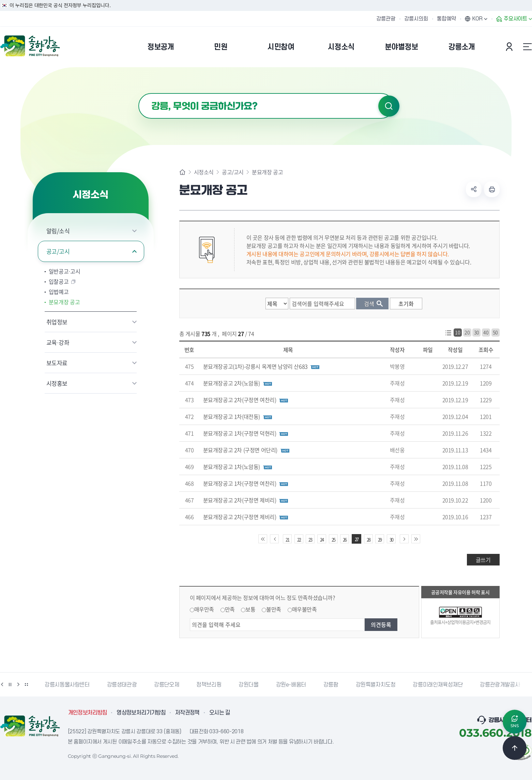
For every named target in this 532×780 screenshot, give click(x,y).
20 (467, 332)
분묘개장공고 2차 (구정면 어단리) (240, 450)
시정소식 (204, 172)
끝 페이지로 (416, 539)
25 (333, 539)
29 (380, 539)
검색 (389, 106)
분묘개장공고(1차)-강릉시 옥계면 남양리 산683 (255, 366)
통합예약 (446, 19)
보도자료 (57, 363)
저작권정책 (187, 713)
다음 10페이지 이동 (404, 539)
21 (287, 539)
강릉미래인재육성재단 (438, 685)
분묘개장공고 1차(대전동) (232, 416)
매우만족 (204, 609)
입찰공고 (59, 281)
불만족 (274, 609)
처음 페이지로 (263, 539)
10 (458, 332)
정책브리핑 (209, 685)
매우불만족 (305, 609)
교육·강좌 (58, 342)
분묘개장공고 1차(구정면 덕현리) (240, 433)
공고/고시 (58, 251)
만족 (230, 609)
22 (299, 539)
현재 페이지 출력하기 (492, 189)
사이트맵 (528, 47)
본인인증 (510, 47)
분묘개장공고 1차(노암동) (232, 467)
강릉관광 (386, 19)
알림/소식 (58, 231)
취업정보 (57, 322)
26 (345, 539)
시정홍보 (57, 383)
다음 (18, 685)
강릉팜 (331, 685)
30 (477, 332)
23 (310, 539)
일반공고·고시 (65, 271)
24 (322, 539)
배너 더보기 (27, 685)
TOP (515, 748)
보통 (250, 609)
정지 (10, 685)
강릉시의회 (416, 19)
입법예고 (59, 292)
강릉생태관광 (122, 685)
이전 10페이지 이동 (274, 539)
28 (368, 539)
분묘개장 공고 (64, 302)
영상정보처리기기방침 (141, 713)
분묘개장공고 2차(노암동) (232, 383)
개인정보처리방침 (88, 713)
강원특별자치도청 (376, 685)
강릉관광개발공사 (500, 685)
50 (495, 332)
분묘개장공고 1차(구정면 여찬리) (240, 483)
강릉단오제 (166, 685)
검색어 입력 (139, 93)
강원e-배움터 (291, 685)
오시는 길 (220, 713)
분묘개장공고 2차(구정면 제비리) (240, 500)
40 (486, 332)
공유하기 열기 (474, 189)
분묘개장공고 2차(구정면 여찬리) (240, 400)
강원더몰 (248, 685)
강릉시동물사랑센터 (67, 685)
